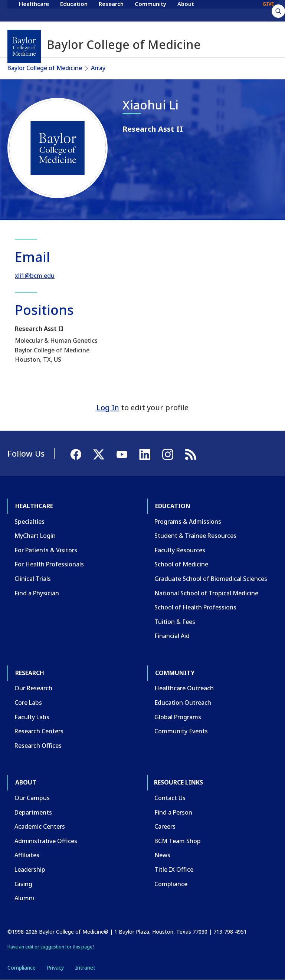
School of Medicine (181, 564)
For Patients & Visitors (46, 550)
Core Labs (28, 703)
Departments (33, 812)
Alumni (24, 898)
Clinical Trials (33, 579)
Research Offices (38, 746)
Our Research (33, 688)
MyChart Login (35, 536)
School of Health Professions (195, 607)
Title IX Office (174, 869)
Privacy (55, 968)
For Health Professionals (49, 564)
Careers (165, 826)
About (186, 10)
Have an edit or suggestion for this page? (51, 947)
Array (98, 68)
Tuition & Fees (175, 622)
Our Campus (32, 798)
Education (74, 10)
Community (150, 10)
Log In (108, 407)
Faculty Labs (32, 717)
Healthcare (34, 10)
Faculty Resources (180, 550)
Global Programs (178, 717)
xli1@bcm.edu (35, 276)
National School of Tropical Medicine (206, 593)
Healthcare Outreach (184, 688)
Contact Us (170, 798)
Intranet (85, 968)
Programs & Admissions (188, 522)
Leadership (30, 869)
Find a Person (173, 812)
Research (111, 10)
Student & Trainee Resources (195, 536)
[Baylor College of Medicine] (24, 46)
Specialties (30, 522)
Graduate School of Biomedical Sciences (211, 579)
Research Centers (39, 731)
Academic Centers (40, 826)
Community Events (181, 731)
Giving (23, 884)
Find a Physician (37, 593)
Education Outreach (183, 703)
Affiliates (27, 855)
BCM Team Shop (178, 841)
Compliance (171, 884)
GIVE (268, 10)
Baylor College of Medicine (45, 68)
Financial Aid (172, 636)
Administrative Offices (46, 841)
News (162, 855)
